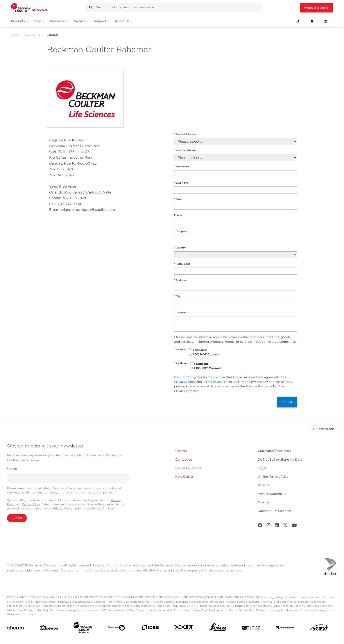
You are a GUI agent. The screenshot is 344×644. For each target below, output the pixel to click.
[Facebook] (260, 526)
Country (180, 248)
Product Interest (185, 134)
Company (181, 232)
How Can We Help (186, 150)
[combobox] (173, 7)
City (177, 296)
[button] (91, 7)
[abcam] (15, 629)
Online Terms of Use (273, 477)
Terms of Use (213, 382)
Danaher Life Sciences (275, 511)
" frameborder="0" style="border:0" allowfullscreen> (235, 92)
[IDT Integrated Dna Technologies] (184, 629)
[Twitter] (285, 526)
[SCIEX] (319, 629)
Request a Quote (316, 8)
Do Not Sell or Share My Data (280, 459)
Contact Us (33, 35)
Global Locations (188, 468)
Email (178, 199)
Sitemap (264, 502)
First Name (182, 167)
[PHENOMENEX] (285, 628)
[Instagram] (269, 526)
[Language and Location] (326, 21)
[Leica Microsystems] (218, 628)
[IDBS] (150, 629)
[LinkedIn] (277, 526)
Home (15, 35)
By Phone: (181, 363)
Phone (178, 215)
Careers (181, 451)
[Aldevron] (49, 629)
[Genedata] (116, 629)
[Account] (312, 21)
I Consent (200, 350)
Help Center (184, 477)
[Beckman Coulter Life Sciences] (83, 629)
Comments (182, 313)
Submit (287, 402)
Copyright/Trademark (274, 451)
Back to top (323, 429)
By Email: (180, 350)
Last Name (181, 183)
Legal (262, 468)
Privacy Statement (272, 494)
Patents (264, 485)
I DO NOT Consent (206, 354)
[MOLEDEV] (251, 629)
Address (180, 280)
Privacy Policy (185, 382)
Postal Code (182, 264)
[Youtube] (294, 526)
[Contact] (298, 21)
